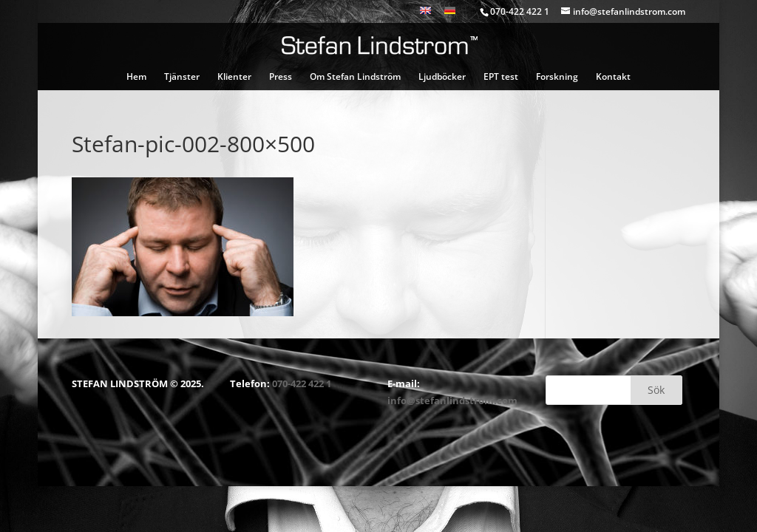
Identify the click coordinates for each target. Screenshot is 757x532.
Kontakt (613, 77)
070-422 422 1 (302, 383)
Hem (136, 77)
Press (281, 77)
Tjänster (182, 77)
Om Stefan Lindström (355, 77)
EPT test (501, 77)
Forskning (557, 77)
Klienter (234, 77)
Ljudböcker (442, 77)
